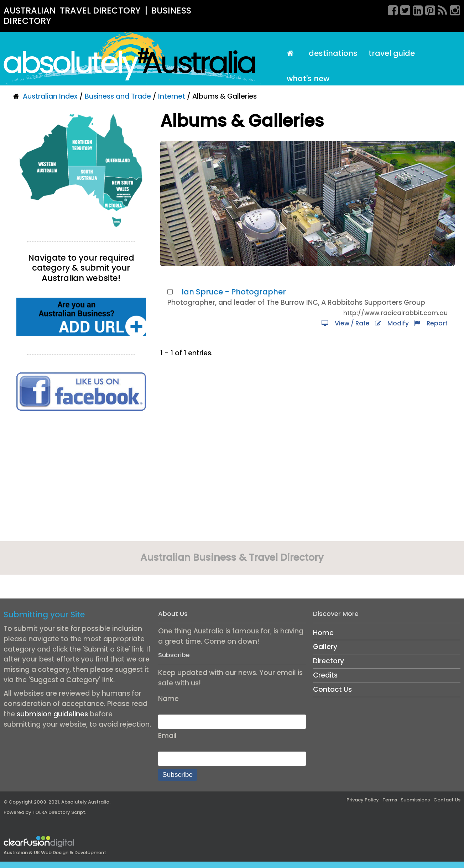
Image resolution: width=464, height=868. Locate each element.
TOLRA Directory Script (59, 812)
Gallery (325, 647)
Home (323, 633)
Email (167, 736)
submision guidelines (52, 714)
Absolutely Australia (85, 802)
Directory (329, 661)
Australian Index (50, 96)
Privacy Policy (363, 800)
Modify (392, 323)
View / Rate (346, 323)
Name (168, 699)
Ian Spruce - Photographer (234, 292)
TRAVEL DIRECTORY (100, 11)
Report (431, 323)
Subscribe (178, 775)
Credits (325, 675)
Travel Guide (392, 53)
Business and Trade (118, 96)
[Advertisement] (81, 479)
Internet (172, 96)
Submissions (415, 800)
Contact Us (332, 689)
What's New (308, 79)
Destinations (333, 53)
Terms (390, 800)
